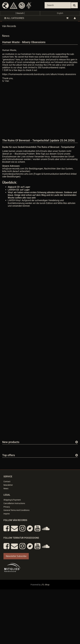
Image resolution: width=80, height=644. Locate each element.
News (6, 488)
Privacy (7, 507)
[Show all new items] (77, 442)
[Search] (58, 5)
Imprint (7, 514)
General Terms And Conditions (16, 510)
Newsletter (8, 485)
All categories (14, 18)
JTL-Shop (45, 585)
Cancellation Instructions (14, 503)
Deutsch (20, 13)
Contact (7, 481)
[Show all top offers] (77, 455)
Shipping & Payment (12, 500)
